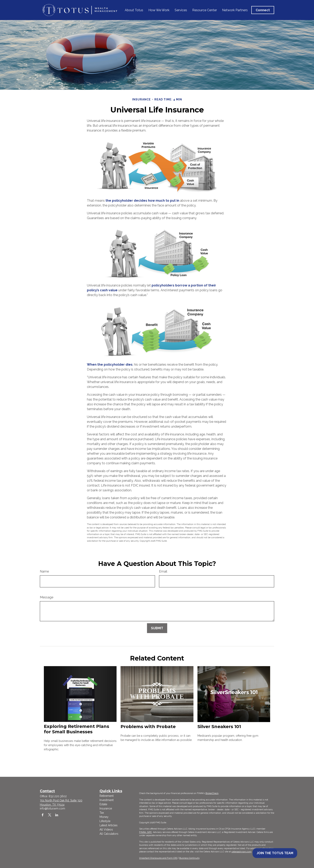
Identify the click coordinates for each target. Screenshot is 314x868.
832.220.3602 (58, 796)
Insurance (106, 808)
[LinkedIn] (57, 815)
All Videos (106, 830)
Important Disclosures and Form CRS (158, 858)
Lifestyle (105, 821)
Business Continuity (189, 858)
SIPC (149, 832)
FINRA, (143, 832)
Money (104, 817)
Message (47, 597)
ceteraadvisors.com (242, 852)
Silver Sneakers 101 (219, 727)
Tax (102, 813)
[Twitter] (50, 815)
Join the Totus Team (275, 853)
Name (44, 571)
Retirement (107, 796)
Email (163, 571)
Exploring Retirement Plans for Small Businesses (76, 729)
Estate (103, 804)
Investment (107, 800)
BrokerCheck (212, 793)
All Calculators (109, 834)
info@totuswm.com (52, 808)
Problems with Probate (148, 727)
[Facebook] (43, 815)
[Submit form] (157, 628)
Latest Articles (109, 825)
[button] (134, 10)
